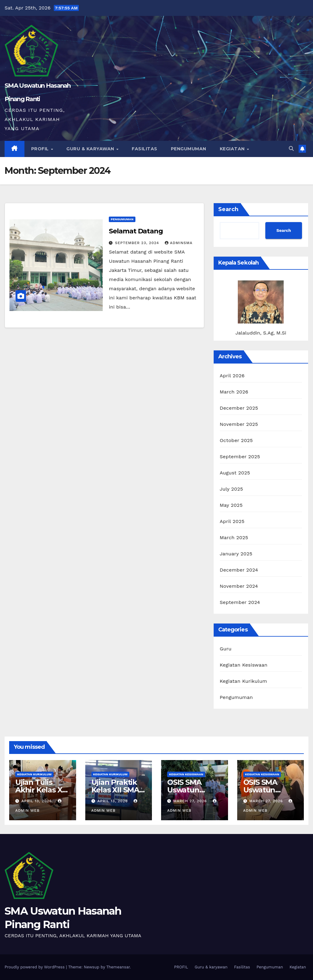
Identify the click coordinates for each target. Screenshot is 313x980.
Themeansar (118, 967)
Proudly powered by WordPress (35, 967)
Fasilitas (145, 149)
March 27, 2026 (191, 801)
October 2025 (236, 440)
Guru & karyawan (91, 149)
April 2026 (232, 376)
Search (228, 209)
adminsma (179, 243)
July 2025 (231, 489)
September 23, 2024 (138, 243)
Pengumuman (189, 149)
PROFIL (41, 149)
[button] (291, 149)
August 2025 (235, 473)
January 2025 (236, 554)
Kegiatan (233, 149)
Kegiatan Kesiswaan (244, 665)
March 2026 (234, 392)
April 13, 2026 (37, 801)
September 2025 (240, 457)
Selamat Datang (136, 231)
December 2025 (239, 408)
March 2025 (234, 538)
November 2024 (239, 586)
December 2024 (239, 570)
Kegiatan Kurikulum (243, 681)
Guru (226, 649)
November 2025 (239, 424)
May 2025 (231, 505)
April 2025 (232, 521)
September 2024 (240, 602)
